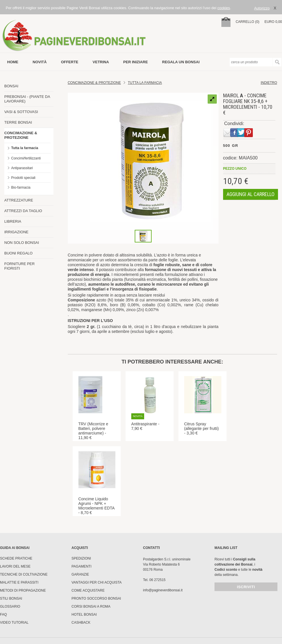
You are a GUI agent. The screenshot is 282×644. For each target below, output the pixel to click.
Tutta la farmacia (25, 148)
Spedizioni (81, 558)
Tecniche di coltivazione (24, 574)
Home (13, 62)
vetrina (101, 62)
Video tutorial (14, 623)
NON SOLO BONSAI (22, 243)
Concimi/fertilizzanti (26, 158)
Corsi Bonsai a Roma (91, 607)
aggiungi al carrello (251, 194)
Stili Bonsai (11, 598)
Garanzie (80, 574)
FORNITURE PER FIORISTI (19, 266)
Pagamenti (82, 566)
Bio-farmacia (21, 187)
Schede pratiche (16, 558)
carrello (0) (248, 22)
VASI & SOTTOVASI (21, 112)
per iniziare (136, 62)
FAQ (3, 615)
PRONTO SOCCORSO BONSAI (96, 598)
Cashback (81, 623)
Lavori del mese (15, 566)
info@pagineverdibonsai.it (163, 590)
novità (40, 62)
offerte (70, 62)
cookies (224, 8)
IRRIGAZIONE (16, 232)
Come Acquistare (88, 590)
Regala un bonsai (181, 62)
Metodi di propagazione (23, 590)
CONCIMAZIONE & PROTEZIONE (21, 135)
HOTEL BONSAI (84, 615)
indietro (269, 83)
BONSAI (11, 86)
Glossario (10, 607)
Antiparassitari (22, 168)
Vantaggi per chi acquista (97, 582)
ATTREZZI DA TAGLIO (23, 211)
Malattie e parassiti (19, 582)
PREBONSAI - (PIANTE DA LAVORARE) (27, 99)
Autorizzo (262, 8)
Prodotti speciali (23, 178)
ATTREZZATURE (19, 200)
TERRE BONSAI (18, 122)
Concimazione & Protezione (94, 83)
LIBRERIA (13, 221)
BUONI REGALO (18, 253)
